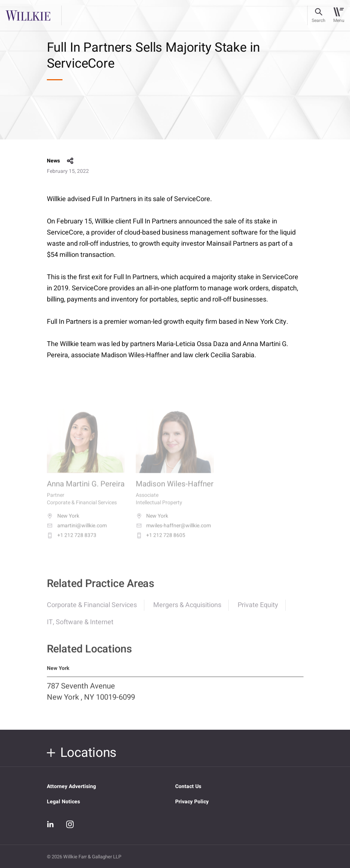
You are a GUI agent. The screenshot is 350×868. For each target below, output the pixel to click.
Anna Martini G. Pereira (86, 490)
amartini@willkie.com (77, 531)
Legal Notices (63, 802)
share (70, 161)
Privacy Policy (192, 802)
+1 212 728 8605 (160, 541)
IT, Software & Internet (80, 626)
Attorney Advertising (71, 786)
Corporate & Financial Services (92, 609)
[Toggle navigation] (339, 16)
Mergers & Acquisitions (187, 609)
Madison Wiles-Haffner (175, 490)
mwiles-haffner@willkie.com (173, 531)
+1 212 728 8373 (72, 541)
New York (63, 522)
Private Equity (258, 609)
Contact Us (188, 786)
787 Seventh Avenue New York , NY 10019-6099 (91, 696)
